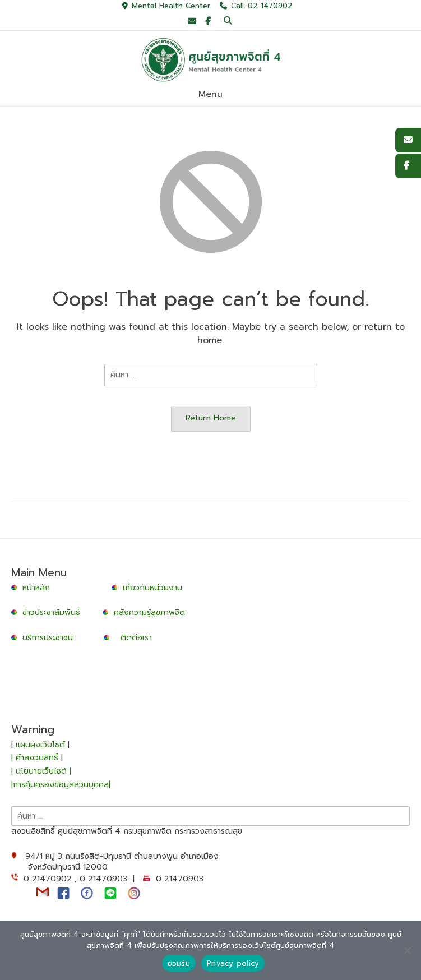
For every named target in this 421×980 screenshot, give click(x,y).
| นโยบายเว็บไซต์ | (41, 771)
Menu (210, 94)
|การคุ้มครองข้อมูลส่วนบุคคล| (61, 785)
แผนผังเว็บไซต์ (40, 745)
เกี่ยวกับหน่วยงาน (152, 588)
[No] (407, 950)
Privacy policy (233, 963)
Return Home (211, 418)
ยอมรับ (179, 963)
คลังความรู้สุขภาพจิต (149, 612)
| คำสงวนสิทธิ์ (36, 758)
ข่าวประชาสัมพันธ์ (54, 612)
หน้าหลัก (32, 588)
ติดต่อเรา (136, 638)
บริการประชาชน (50, 638)
